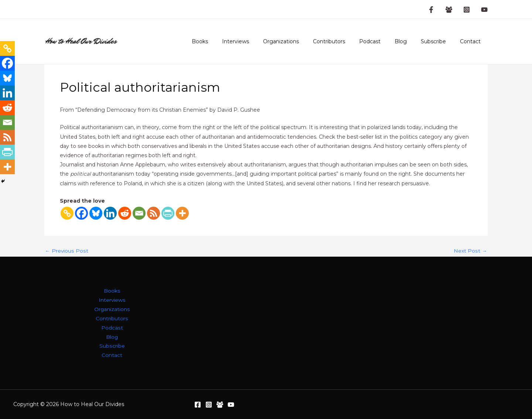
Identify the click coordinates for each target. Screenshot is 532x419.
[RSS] (154, 213)
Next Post (470, 251)
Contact (472, 41)
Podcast (383, 41)
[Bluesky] (96, 213)
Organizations (301, 41)
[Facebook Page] (431, 10)
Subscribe (439, 41)
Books (228, 41)
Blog (410, 41)
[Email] (139, 213)
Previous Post (66, 251)
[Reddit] (125, 213)
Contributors (346, 41)
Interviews (260, 41)
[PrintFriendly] (168, 213)
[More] (182, 213)
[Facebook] (81, 213)
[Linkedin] (110, 213)
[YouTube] (484, 10)
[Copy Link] (67, 213)
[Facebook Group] (449, 10)
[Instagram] (467, 10)
